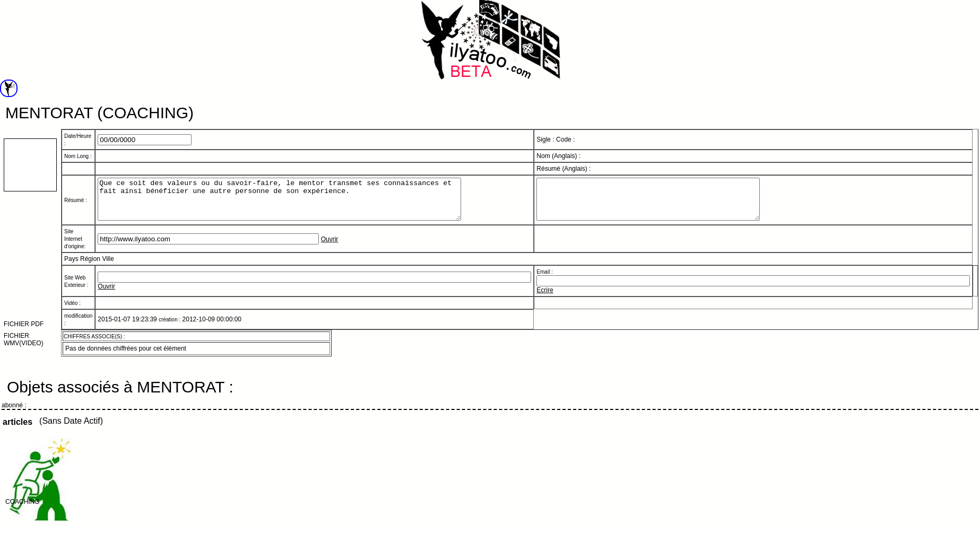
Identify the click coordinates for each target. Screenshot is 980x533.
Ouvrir (330, 247)
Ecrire (545, 298)
